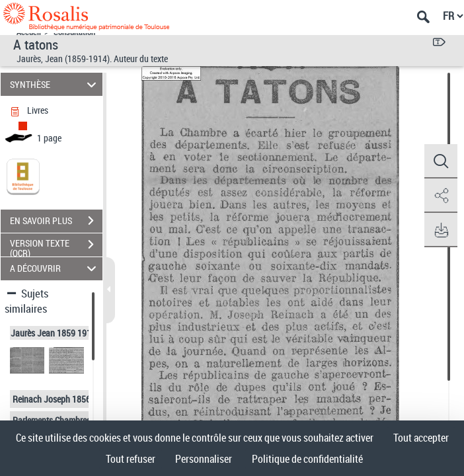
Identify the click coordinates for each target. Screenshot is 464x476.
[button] (441, 161)
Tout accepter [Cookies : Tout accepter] (421, 438)
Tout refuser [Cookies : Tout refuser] (131, 459)
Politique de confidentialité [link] (307, 459)
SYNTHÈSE (55, 84)
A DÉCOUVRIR (55, 269)
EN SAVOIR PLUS (56, 221)
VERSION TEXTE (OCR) (56, 246)
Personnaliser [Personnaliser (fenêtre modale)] (204, 459)
